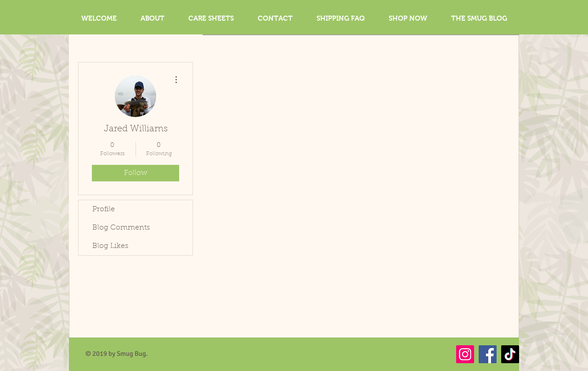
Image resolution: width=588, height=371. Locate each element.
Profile (104, 209)
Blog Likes (110, 246)
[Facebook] (488, 354)
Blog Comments (121, 228)
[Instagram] (465, 354)
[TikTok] (510, 354)
